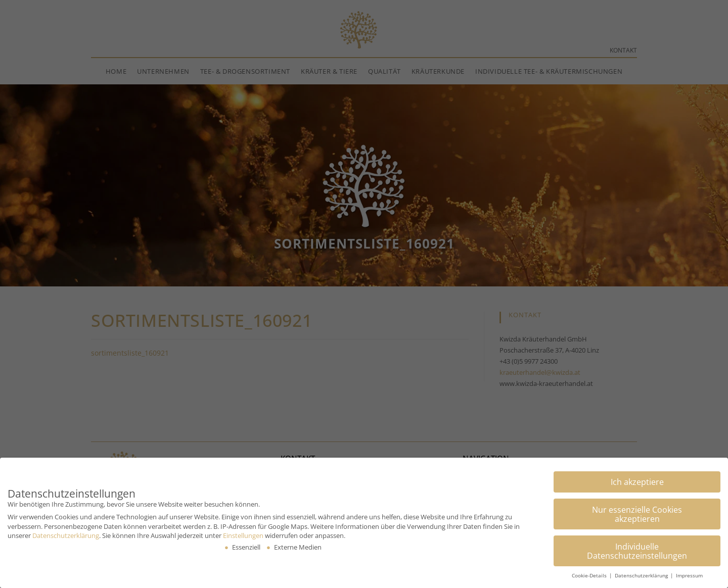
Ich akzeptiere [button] (637, 480)
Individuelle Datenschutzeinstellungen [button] (637, 550)
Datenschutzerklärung (66, 534)
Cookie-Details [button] (590, 575)
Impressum (689, 575)
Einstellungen (243, 534)
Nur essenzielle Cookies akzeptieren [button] (637, 513)
